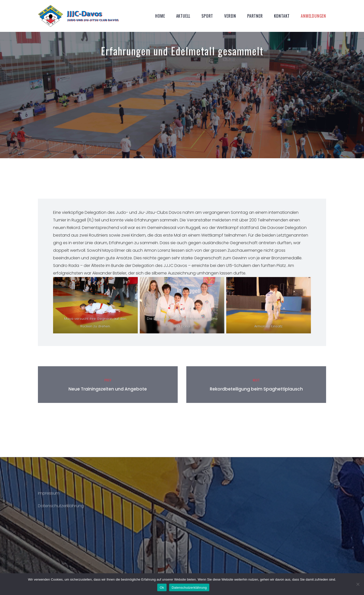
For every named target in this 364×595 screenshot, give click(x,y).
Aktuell (183, 16)
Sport (207, 16)
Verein (230, 16)
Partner (255, 16)
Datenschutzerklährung (61, 509)
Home (160, 16)
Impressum (49, 496)
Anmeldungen (313, 16)
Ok (162, 588)
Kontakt (282, 16)
